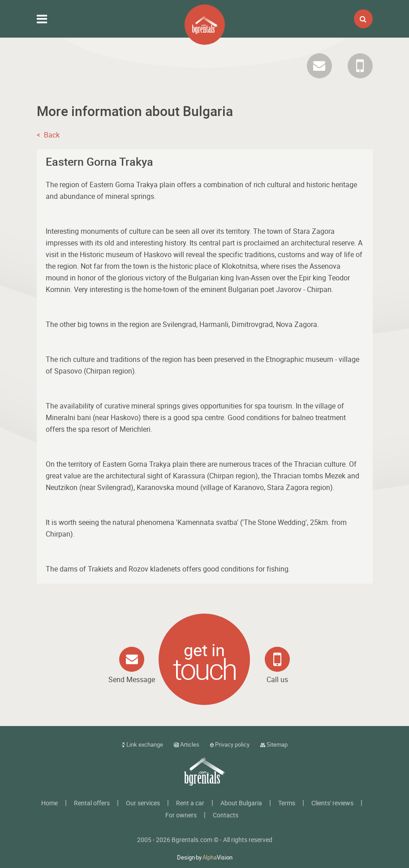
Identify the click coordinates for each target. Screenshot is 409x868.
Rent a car (190, 803)
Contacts (226, 815)
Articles (187, 744)
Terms (287, 803)
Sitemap (274, 744)
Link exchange (142, 744)
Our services (143, 803)
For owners (181, 815)
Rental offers (92, 803)
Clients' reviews (332, 803)
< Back (48, 135)
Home (50, 803)
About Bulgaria (241, 803)
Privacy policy (230, 744)
